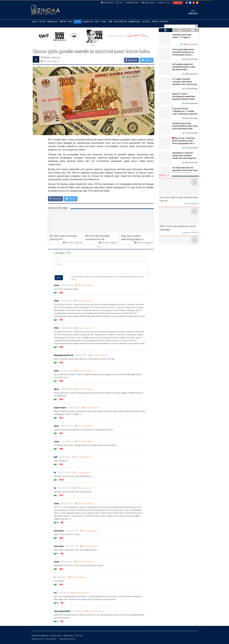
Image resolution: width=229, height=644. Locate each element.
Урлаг (104, 22)
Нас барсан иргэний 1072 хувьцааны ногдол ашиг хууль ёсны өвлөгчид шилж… (178, 170)
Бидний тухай (68, 635)
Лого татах (79, 635)
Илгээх (59, 278)
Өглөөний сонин (132, 3)
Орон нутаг (164, 22)
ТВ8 (119, 3)
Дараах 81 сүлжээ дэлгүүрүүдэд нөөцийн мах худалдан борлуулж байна (178, 96)
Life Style (146, 22)
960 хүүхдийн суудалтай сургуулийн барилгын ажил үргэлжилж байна (178, 67)
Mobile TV (178, 3)
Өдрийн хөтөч (134, 22)
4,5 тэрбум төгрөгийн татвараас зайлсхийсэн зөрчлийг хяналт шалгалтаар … (178, 83)
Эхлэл (35, 22)
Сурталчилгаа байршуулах (40, 635)
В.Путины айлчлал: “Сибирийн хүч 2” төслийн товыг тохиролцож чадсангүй (178, 111)
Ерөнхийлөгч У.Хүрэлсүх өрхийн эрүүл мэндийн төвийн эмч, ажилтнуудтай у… (178, 156)
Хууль (70, 22)
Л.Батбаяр (45, 57)
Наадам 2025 (88, 22)
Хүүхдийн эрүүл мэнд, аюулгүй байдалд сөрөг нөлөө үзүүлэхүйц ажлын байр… (178, 126)
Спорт (97, 22)
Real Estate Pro (120, 22)
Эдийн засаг (52, 22)
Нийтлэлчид (107, 3)
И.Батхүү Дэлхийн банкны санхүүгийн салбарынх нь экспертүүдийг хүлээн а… (178, 52)
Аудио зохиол (148, 3)
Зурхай (155, 22)
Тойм (110, 22)
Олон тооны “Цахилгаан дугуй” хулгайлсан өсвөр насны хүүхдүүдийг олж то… (178, 141)
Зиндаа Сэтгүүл (164, 3)
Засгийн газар (186, 232)
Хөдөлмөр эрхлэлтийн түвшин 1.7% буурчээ (178, 36)
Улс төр (42, 22)
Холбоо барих (56, 635)
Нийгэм (63, 22)
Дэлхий (77, 22)
